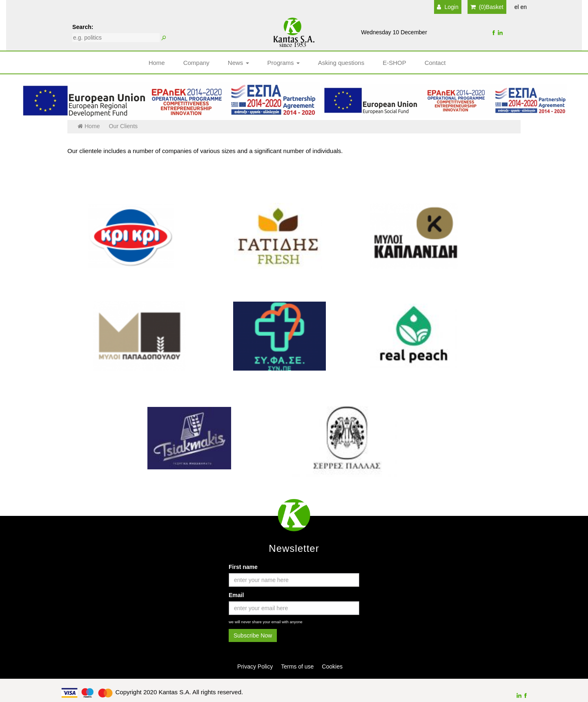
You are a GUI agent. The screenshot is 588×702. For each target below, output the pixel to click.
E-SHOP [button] (394, 63)
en (523, 7)
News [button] (238, 63)
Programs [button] (284, 63)
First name (243, 567)
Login (451, 7)
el (517, 7)
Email (236, 595)
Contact (435, 63)
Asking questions (341, 63)
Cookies (332, 666)
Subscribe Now (253, 635)
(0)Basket (491, 7)
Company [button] (196, 63)
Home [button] (157, 63)
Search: (83, 27)
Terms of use (297, 666)
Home (89, 126)
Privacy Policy (255, 666)
